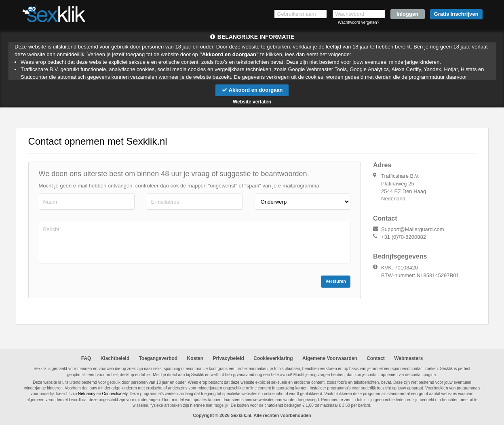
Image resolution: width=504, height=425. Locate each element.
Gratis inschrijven (456, 14)
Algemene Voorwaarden (330, 358)
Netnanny (87, 394)
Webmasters (408, 358)
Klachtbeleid (115, 358)
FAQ (86, 358)
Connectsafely (115, 394)
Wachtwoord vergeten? (358, 22)
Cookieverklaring (273, 358)
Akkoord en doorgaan (252, 90)
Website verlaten (252, 102)
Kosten (195, 358)
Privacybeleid (229, 358)
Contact (376, 358)
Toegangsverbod (158, 358)
